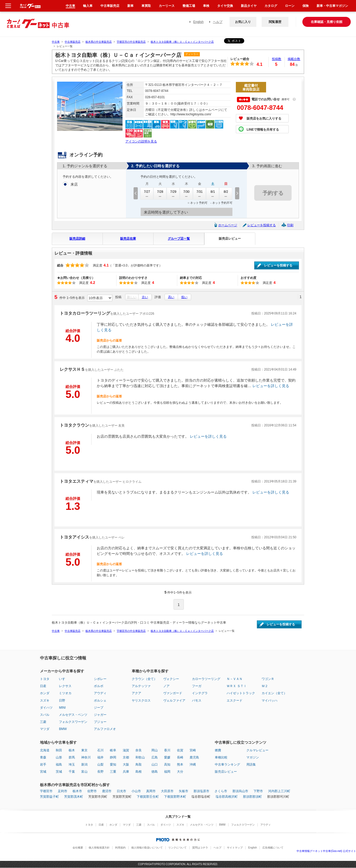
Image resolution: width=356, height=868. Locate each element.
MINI (62, 708)
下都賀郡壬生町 (148, 797)
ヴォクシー (171, 679)
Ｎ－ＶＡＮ (235, 679)
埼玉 (72, 765)
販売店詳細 (77, 239)
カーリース (167, 6)
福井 (100, 757)
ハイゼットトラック (241, 693)
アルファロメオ (105, 729)
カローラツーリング (206, 679)
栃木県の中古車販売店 (99, 42)
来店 (74, 185)
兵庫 (126, 772)
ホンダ (45, 693)
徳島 (155, 772)
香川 (167, 750)
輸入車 (88, 6)
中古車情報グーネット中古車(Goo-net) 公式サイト (326, 851)
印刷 (290, 225)
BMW (63, 729)
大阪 (126, 765)
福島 (59, 765)
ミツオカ (65, 693)
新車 (130, 6)
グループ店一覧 (179, 239)
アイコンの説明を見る (141, 141)
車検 (206, 6)
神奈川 (86, 757)
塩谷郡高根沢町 (227, 797)
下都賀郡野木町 (175, 797)
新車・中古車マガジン (332, 6)
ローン (290, 6)
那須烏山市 (240, 791)
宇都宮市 (46, 791)
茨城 (59, 772)
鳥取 (139, 765)
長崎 (180, 757)
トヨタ (45, 679)
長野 (100, 772)
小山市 (136, 791)
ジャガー (100, 715)
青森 (43, 757)
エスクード (235, 701)
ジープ (99, 708)
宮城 (43, 772)
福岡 (167, 772)
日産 (43, 686)
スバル (45, 715)
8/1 (213, 194)
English (198, 22)
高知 (167, 765)
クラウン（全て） (144, 679)
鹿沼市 (107, 791)
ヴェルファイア (174, 701)
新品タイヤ (249, 6)
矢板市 (184, 791)
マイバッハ (269, 701)
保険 (306, 6)
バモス (197, 701)
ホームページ (228, 225)
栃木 (72, 750)
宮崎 (193, 750)
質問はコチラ (200, 848)
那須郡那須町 (252, 797)
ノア (166, 686)
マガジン (253, 757)
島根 (139, 772)
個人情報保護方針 (99, 848)
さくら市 (221, 791)
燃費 (218, 750)
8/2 (226, 194)
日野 (62, 701)
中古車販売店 (73, 42)
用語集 (251, 765)
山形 (59, 757)
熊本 (180, 765)
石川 (100, 750)
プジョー (100, 722)
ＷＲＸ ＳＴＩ (237, 686)
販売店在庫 (128, 239)
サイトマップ (235, 848)
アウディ (100, 693)
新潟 (84, 765)
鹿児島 (194, 757)
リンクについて (177, 848)
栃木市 (77, 791)
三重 (113, 772)
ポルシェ (100, 701)
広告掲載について (273, 848)
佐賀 (180, 750)
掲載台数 (294, 59)
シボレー (100, 679)
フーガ (197, 686)
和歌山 (140, 757)
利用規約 (120, 848)
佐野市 (92, 791)
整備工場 (189, 6)
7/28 (160, 194)
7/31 (200, 194)
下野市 (258, 791)
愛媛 (167, 757)
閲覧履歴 (275, 22)
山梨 (100, 765)
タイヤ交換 (225, 6)
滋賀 (126, 750)
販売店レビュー (230, 239)
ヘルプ (218, 22)
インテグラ (200, 693)
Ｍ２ (265, 686)
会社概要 (78, 848)
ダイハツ (46, 708)
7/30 (186, 194)
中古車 (56, 42)
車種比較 (221, 757)
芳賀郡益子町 (49, 797)
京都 (126, 757)
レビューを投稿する (262, 225)
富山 (84, 772)
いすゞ (64, 679)
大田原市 (167, 791)
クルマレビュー (257, 750)
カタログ (271, 6)
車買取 (146, 6)
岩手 (43, 765)
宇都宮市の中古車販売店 (131, 42)
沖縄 (193, 765)
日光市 (121, 791)
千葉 (72, 772)
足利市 (63, 791)
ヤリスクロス (141, 701)
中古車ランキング (227, 765)
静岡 (113, 757)
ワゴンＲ (268, 679)
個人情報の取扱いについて (147, 848)
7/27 (147, 194)
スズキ (45, 701)
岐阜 (113, 750)
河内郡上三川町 (279, 791)
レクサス (65, 686)
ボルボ (99, 686)
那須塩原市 (201, 791)
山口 (155, 765)
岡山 (155, 750)
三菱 (43, 722)
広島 (155, 757)
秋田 (59, 750)
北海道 (45, 750)
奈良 (139, 750)
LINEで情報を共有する (263, 130)
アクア (136, 693)
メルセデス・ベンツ (73, 715)
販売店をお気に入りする (264, 119)
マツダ (45, 729)
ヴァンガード (173, 693)
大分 (180, 772)
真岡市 (151, 791)
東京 (84, 750)
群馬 (72, 757)
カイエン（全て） (274, 693)
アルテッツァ (141, 686)
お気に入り (243, 22)
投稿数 (277, 59)
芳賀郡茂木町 (74, 797)
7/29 (173, 194)
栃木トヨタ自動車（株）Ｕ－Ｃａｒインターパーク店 (182, 42)
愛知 (113, 765)
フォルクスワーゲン (73, 722)
